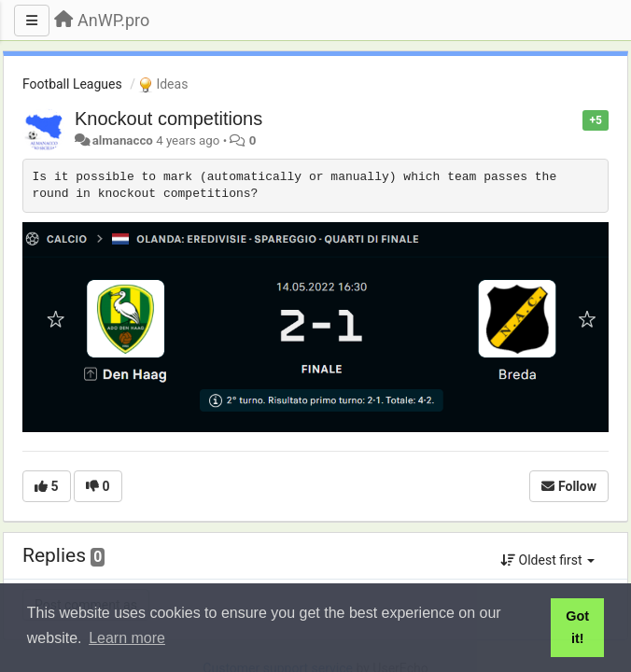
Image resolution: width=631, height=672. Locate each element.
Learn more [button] (127, 638)
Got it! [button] (577, 627)
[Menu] (32, 21)
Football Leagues (72, 84)
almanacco (123, 140)
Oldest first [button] (547, 560)
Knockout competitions (168, 119)
